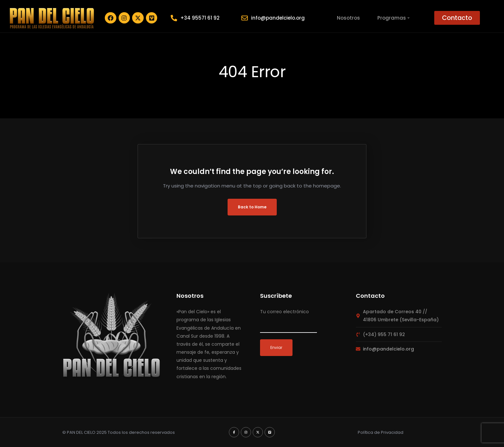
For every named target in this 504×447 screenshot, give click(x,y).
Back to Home (252, 207)
